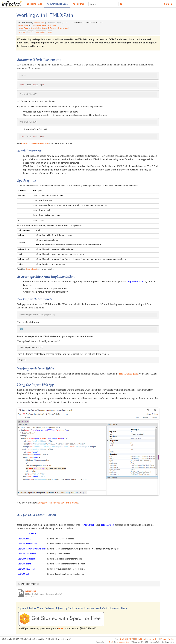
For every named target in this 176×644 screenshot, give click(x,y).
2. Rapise (52, 25)
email (61, 628)
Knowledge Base (38, 25)
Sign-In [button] (169, 4)
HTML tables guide (129, 374)
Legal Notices (153, 639)
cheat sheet (31, 269)
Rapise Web (64, 28)
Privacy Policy (167, 639)
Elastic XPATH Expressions (35, 143)
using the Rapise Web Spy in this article (58, 503)
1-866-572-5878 (126, 639)
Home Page (23, 25)
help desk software (124, 642)
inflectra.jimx (39, 23)
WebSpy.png (30, 591)
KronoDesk (109, 642)
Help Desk (140, 639)
